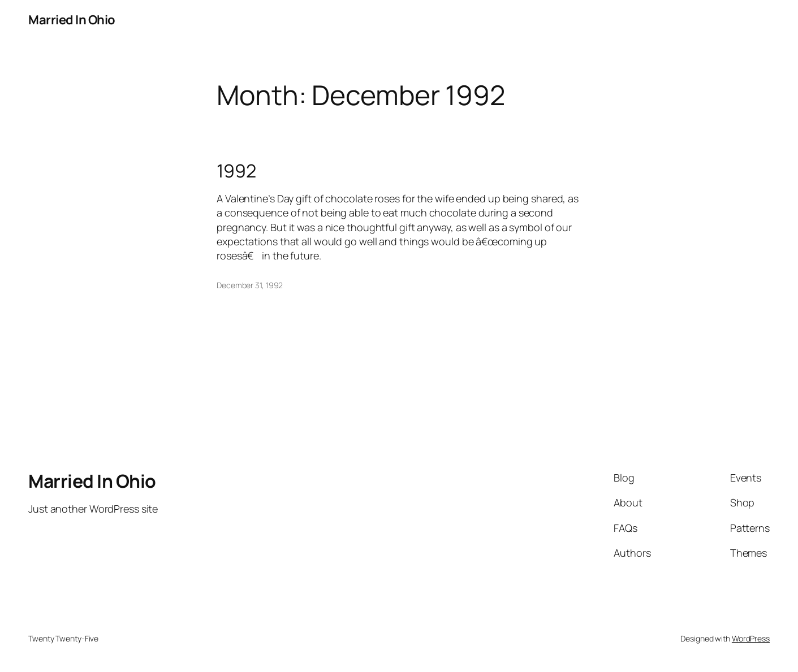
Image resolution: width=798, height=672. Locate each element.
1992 (236, 171)
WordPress (751, 638)
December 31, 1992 (250, 285)
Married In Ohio (72, 20)
